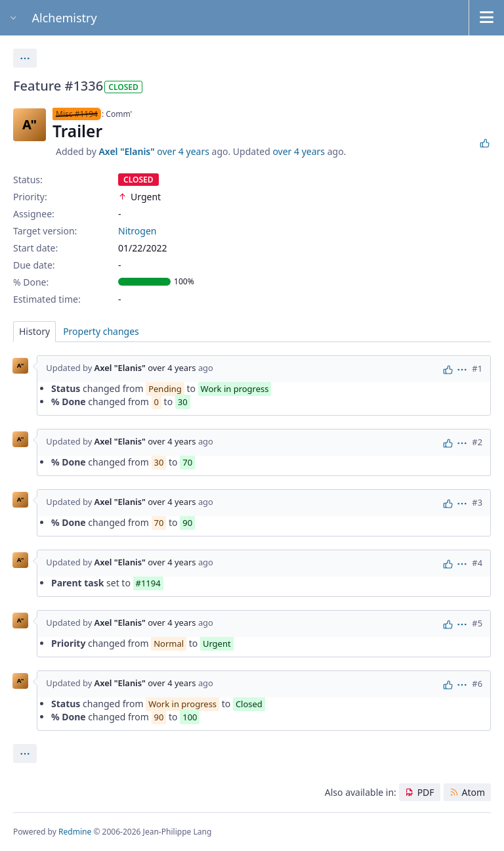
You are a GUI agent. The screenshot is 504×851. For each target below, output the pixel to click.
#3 (477, 502)
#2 (477, 442)
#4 (477, 563)
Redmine (75, 832)
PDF (426, 792)
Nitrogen (137, 231)
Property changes (101, 331)
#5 (477, 623)
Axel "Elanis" (126, 151)
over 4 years (183, 151)
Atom (473, 792)
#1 (477, 368)
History (34, 331)
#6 (477, 684)
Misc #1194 (77, 114)
